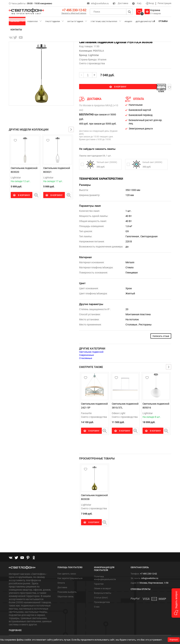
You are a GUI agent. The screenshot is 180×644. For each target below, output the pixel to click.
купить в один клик (144, 87)
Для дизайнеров (145, 21)
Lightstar (16, 177)
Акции (128, 21)
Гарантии (99, 583)
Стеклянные (86, 357)
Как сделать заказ (67, 573)
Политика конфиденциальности (105, 577)
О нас (97, 606)
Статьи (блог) (101, 597)
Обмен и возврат (103, 587)
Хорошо (174, 640)
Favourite (86, 412)
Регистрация (164, 3)
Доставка (120, 3)
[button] (176, 603)
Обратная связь (66, 596)
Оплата (61, 582)
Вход (150, 3)
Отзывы (163, 21)
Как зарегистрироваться (70, 577)
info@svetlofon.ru (100, 3)
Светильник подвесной (91, 351)
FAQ (137, 3)
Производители (102, 601)
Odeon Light (119, 412)
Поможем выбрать (67, 591)
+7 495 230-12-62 (74, 10)
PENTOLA (98, 51)
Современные (86, 354)
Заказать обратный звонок (74, 13)
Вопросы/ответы (103, 592)
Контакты (16, 30)
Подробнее (15, 629)
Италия (102, 59)
